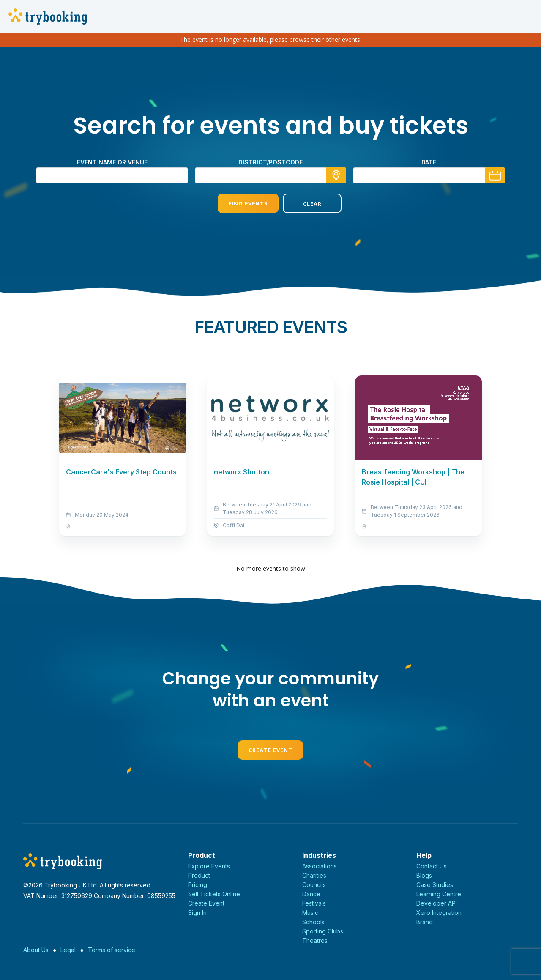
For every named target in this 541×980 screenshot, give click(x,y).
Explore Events (209, 866)
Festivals (314, 903)
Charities (314, 875)
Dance (311, 894)
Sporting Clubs (323, 931)
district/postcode (270, 162)
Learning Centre (439, 894)
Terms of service (112, 950)
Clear (303, 204)
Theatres (315, 940)
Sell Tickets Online (214, 894)
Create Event (270, 750)
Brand (425, 922)
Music (310, 913)
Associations (320, 866)
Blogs (424, 875)
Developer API (437, 903)
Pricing (198, 885)
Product (199, 875)
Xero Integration (439, 913)
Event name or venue (112, 162)
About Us (36, 950)
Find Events (238, 203)
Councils (314, 885)
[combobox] (270, 175)
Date (429, 162)
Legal (68, 950)
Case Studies (435, 885)
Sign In (197, 913)
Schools (313, 922)
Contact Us (432, 866)
